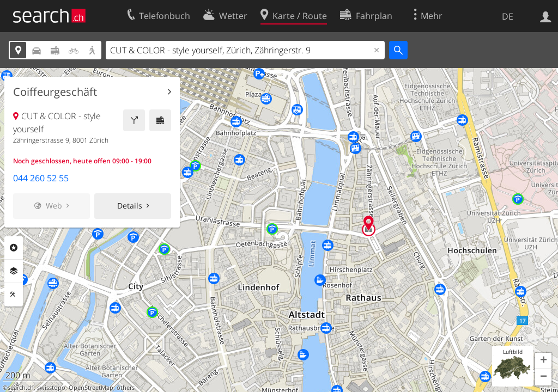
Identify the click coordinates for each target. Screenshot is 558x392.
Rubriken (14, 248)
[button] (543, 361)
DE (508, 16)
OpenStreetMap (91, 388)
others (126, 388)
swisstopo (51, 388)
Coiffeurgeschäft (55, 92)
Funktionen (14, 295)
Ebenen (14, 271)
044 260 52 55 (41, 178)
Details (130, 206)
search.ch (21, 388)
